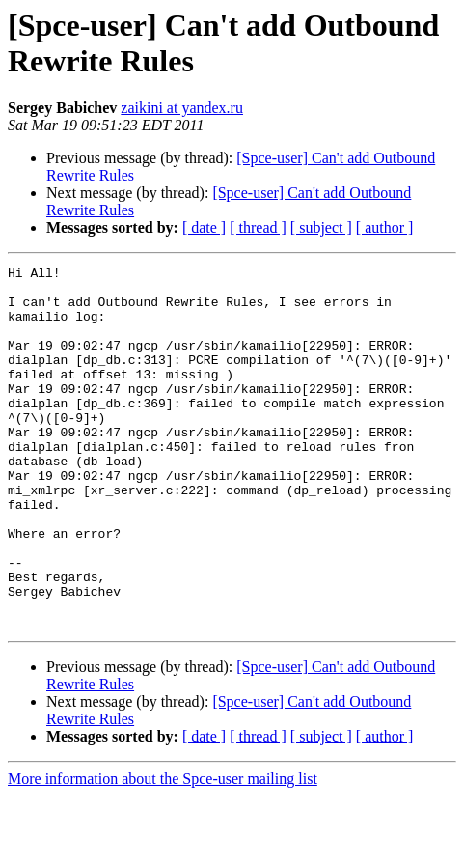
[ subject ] (321, 227)
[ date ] (204, 227)
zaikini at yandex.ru (182, 108)
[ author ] (385, 227)
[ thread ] (258, 227)
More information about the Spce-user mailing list (163, 851)
